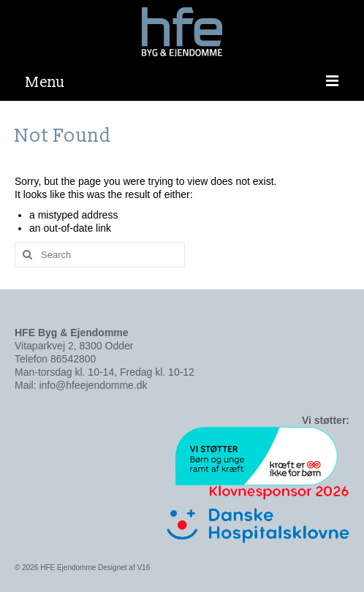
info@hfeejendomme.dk (93, 385)
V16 (143, 568)
